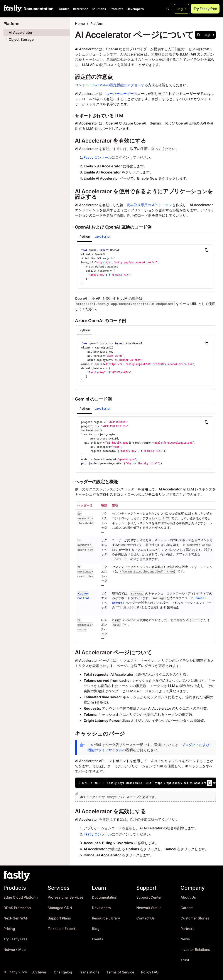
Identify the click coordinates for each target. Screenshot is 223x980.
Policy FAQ (150, 972)
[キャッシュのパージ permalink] (73, 734)
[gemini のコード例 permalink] (73, 399)
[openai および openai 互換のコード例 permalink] (73, 227)
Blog (96, 929)
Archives (40, 972)
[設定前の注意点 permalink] (73, 77)
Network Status (149, 908)
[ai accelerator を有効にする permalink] (73, 141)
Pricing (9, 929)
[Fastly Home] (13, 9)
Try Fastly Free (15, 939)
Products (116, 9)
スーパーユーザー (120, 94)
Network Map (15, 950)
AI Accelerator (21, 32)
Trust (185, 960)
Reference (81, 9)
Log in (182, 9)
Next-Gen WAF (16, 918)
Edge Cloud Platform (21, 897)
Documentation (105, 897)
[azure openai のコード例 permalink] (73, 321)
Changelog (63, 972)
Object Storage (19, 39)
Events (98, 939)
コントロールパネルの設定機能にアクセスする (111, 85)
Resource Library (106, 918)
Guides (64, 9)
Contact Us (146, 918)
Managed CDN (60, 908)
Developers (135, 9)
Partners (188, 929)
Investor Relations (195, 950)
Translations (89, 972)
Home (80, 24)
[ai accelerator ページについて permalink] (73, 652)
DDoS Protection (17, 908)
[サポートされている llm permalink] (73, 116)
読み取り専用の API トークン (150, 205)
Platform (97, 24)
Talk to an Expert (61, 929)
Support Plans (59, 918)
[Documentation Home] (38, 9)
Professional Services (66, 897)
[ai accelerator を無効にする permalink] (73, 811)
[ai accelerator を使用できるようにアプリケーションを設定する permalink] (73, 191)
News (185, 939)
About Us (188, 897)
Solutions (99, 9)
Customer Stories (195, 918)
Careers (187, 908)
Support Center (149, 897)
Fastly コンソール (98, 157)
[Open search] (168, 9)
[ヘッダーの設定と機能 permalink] (73, 482)
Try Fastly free (205, 9)
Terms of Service (120, 972)
